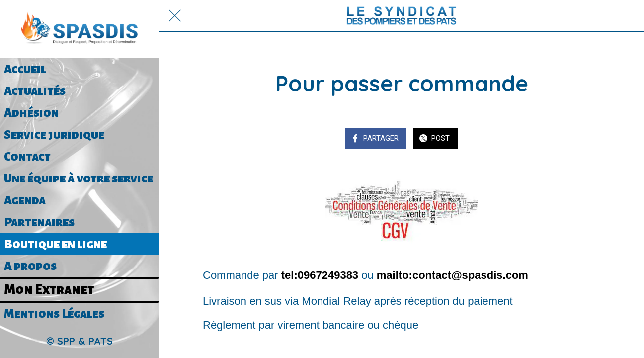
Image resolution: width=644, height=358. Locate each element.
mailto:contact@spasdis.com (452, 275)
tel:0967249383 (320, 275)
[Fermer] (175, 16)
